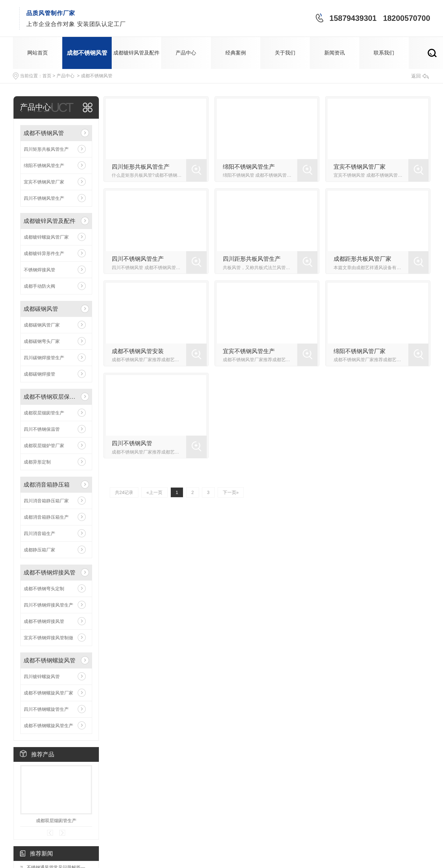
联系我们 (384, 53)
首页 (47, 76)
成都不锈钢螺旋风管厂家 (48, 693)
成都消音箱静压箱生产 (46, 517)
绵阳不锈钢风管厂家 (360, 351)
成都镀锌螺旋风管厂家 (46, 237)
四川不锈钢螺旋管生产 (46, 709)
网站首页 (38, 53)
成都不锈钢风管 (87, 53)
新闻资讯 (334, 53)
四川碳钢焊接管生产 (44, 358)
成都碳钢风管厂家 (42, 325)
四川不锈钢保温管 (42, 429)
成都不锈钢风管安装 (138, 351)
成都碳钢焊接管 (39, 374)
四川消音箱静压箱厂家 (46, 501)
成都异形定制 (37, 462)
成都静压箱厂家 (39, 550)
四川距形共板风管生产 (252, 259)
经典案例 (236, 53)
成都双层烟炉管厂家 (44, 446)
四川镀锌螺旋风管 (42, 677)
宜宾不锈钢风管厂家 (44, 182)
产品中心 (186, 53)
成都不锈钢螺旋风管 (49, 660)
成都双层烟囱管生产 (44, 413)
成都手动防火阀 (39, 286)
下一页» (231, 492)
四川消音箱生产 (39, 533)
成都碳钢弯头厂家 (42, 341)
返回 (420, 76)
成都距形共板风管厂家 (362, 259)
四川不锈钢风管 (132, 443)
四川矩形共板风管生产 (46, 149)
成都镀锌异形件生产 (44, 253)
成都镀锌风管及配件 (136, 53)
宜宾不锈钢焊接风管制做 (48, 638)
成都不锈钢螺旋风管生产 (48, 726)
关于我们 (285, 53)
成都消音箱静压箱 (47, 485)
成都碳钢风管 (41, 309)
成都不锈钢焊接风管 (49, 573)
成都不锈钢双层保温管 (51, 397)
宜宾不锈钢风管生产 (249, 351)
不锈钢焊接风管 (39, 270)
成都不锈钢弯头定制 (44, 589)
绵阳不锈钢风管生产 (44, 166)
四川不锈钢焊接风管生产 (48, 605)
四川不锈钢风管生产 (44, 198)
